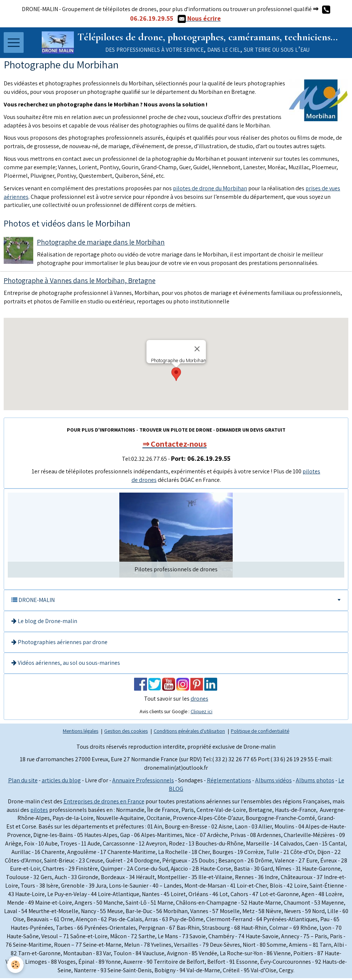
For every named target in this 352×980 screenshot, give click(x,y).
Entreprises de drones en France (104, 803)
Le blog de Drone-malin (44, 622)
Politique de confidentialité (260, 732)
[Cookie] (16, 965)
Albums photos (315, 782)
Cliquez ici (201, 713)
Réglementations (229, 782)
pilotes (39, 811)
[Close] (197, 351)
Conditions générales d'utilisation (189, 732)
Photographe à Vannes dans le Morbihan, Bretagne (80, 282)
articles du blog (61, 782)
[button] (176, 376)
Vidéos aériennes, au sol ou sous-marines (66, 665)
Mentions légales (81, 732)
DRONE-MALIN (33, 601)
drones (199, 700)
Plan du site (23, 782)
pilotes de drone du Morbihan (210, 190)
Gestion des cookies (126, 732)
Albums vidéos (274, 782)
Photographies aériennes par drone (59, 644)
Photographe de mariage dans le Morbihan (101, 244)
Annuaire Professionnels (143, 782)
